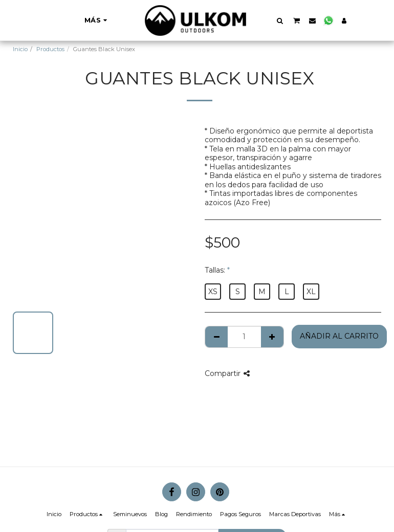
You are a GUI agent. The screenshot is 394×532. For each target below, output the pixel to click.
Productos (50, 49)
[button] (280, 20)
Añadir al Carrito (339, 336)
